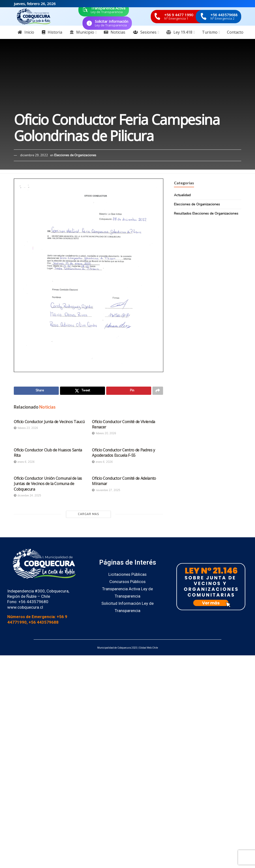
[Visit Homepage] (34, 16)
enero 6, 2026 (24, 463)
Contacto (235, 32)
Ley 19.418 (179, 32)
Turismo (210, 32)
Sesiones (145, 32)
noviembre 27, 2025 (106, 491)
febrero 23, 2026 (26, 429)
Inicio (26, 32)
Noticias (115, 32)
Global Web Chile (148, 649)
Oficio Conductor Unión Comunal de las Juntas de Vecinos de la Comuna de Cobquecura (48, 485)
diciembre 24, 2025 (27, 497)
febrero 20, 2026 (104, 435)
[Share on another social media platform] (158, 391)
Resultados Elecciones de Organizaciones (206, 213)
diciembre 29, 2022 (34, 155)
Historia (52, 32)
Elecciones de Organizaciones (75, 155)
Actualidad (182, 195)
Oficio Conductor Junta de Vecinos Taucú (49, 423)
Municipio (82, 32)
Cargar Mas (88, 515)
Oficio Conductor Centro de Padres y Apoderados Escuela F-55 (124, 454)
